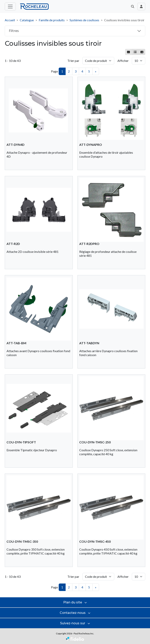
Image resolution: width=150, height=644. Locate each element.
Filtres (14, 31)
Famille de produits (52, 20)
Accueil (10, 20)
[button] (133, 7)
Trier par (73, 61)
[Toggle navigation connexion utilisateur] (141, 7)
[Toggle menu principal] (10, 7)
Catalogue (27, 20)
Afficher (123, 61)
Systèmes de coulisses (84, 20)
